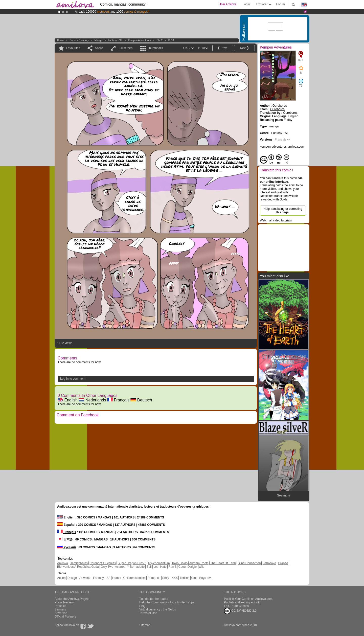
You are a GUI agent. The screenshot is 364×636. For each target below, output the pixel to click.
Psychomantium (159, 563)
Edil (149, 567)
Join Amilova (228, 4)
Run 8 (172, 567)
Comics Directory (79, 40)
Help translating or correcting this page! (283, 211)
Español (66, 525)
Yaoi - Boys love (201, 578)
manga (98, 40)
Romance (154, 578)
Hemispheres (79, 563)
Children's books (134, 578)
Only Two (107, 567)
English (68, 400)
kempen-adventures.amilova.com (282, 147)
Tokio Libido (180, 563)
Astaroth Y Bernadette (130, 567)
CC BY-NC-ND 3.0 (240, 611)
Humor (117, 578)
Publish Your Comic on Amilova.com (248, 599)
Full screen (125, 48)
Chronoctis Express (103, 563)
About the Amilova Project (72, 599)
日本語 (65, 539)
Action (61, 578)
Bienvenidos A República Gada (78, 567)
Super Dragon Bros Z (132, 563)
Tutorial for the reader (154, 599)
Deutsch (141, 400)
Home (61, 40)
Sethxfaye (269, 563)
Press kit (60, 606)
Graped (283, 563)
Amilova (63, 563)
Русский (66, 547)
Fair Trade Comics (236, 606)
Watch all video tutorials (276, 220)
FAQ (142, 606)
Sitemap (145, 625)
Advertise (61, 613)
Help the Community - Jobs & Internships (167, 602)
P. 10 (171, 40)
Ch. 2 (160, 40)
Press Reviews (65, 602)
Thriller (185, 578)
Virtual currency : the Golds (158, 609)
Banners (60, 609)
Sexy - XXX (170, 578)
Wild (201, 567)
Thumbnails (155, 48)
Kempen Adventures (140, 40)
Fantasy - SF (115, 40)
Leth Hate (160, 567)
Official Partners (65, 617)
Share (99, 48)
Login (246, 4)
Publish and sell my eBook (242, 602)
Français (118, 400)
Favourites (73, 48)
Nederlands (92, 400)
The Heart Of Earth (223, 563)
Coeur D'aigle (188, 567)
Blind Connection (249, 563)
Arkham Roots (199, 563)
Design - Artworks (79, 578)
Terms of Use (148, 613)
